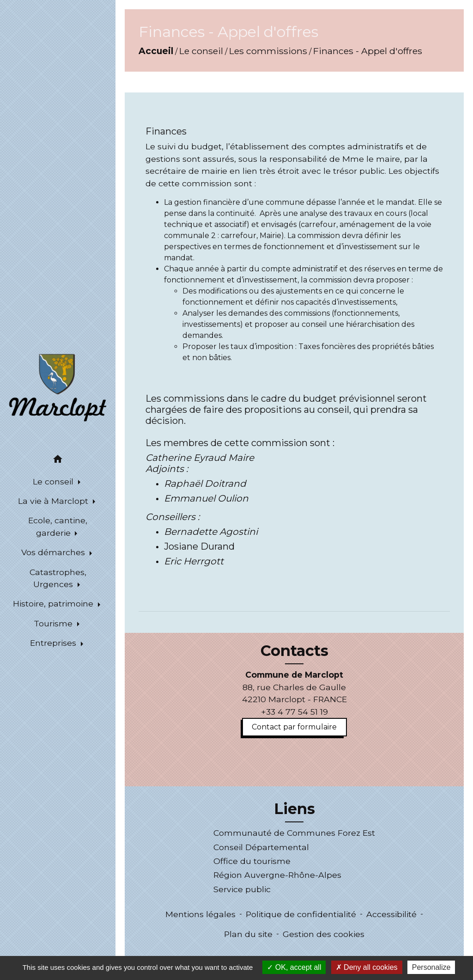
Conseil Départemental (261, 847)
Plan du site (248, 934)
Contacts (294, 651)
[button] (58, 461)
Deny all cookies (367, 967)
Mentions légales (200, 914)
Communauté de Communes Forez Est (294, 833)
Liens (294, 809)
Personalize (431, 967)
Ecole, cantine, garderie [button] (58, 526)
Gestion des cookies (324, 934)
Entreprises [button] (54, 643)
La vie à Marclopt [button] (54, 501)
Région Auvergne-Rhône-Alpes (277, 875)
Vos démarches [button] (54, 552)
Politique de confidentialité (301, 914)
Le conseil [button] (54, 481)
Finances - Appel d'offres (368, 51)
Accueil (156, 51)
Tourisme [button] (54, 623)
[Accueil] (58, 387)
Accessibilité (391, 914)
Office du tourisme (252, 861)
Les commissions (268, 51)
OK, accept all (294, 967)
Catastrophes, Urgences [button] (58, 578)
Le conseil (201, 51)
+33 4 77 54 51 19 (294, 712)
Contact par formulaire (294, 727)
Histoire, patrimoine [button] (54, 603)
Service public (242, 889)
